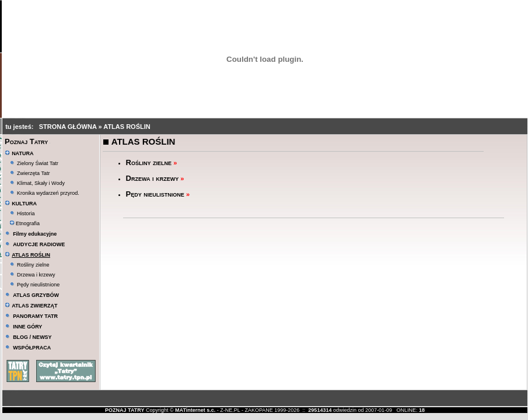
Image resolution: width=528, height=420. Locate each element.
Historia (26, 213)
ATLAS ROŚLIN (127, 127)
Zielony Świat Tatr (38, 163)
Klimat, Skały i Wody (41, 183)
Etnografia (25, 223)
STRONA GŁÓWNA (69, 127)
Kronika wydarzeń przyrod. (48, 193)
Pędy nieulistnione (38, 285)
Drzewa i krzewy (36, 275)
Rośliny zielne (33, 265)
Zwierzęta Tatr (33, 173)
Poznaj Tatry (26, 141)
